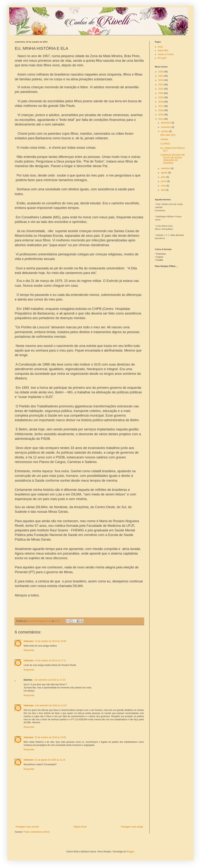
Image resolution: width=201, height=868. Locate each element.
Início (160, 47)
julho (164, 177)
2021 (161, 89)
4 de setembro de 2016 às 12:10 (51, 705)
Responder (29, 650)
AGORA (164, 139)
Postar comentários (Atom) (37, 832)
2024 (161, 76)
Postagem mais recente (27, 827)
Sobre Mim (163, 50)
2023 (161, 80)
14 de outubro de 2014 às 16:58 (50, 641)
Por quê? (162, 58)
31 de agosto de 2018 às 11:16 (50, 760)
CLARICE (165, 144)
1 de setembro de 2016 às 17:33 (49, 680)
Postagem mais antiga (132, 827)
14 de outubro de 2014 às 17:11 (50, 661)
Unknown (29, 641)
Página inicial (80, 827)
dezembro (166, 123)
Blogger (130, 852)
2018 (161, 102)
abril (163, 190)
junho (164, 181)
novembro (166, 127)
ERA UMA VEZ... (169, 135)
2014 (161, 119)
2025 (161, 72)
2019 (161, 97)
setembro (166, 168)
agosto (165, 173)
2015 (161, 115)
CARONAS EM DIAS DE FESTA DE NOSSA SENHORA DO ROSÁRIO (173, 159)
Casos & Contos (166, 54)
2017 (161, 106)
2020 (161, 93)
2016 (161, 110)
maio (164, 186)
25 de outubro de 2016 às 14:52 (50, 737)
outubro (165, 131)
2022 (161, 85)
